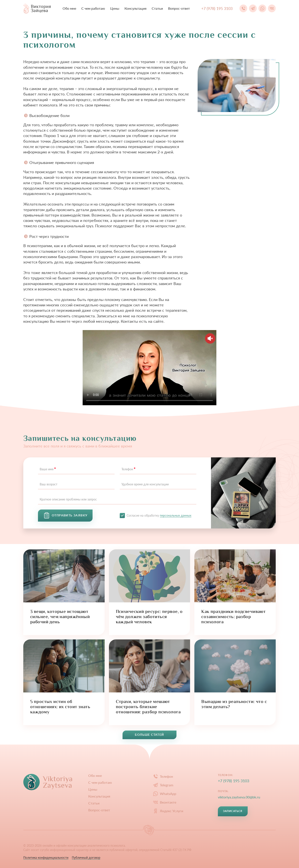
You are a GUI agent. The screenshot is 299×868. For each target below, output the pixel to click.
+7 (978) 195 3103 (234, 781)
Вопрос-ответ (179, 8)
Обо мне (69, 8)
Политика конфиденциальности (46, 858)
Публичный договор (86, 858)
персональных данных (176, 515)
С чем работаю (93, 8)
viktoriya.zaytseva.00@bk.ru (239, 797)
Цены (115, 8)
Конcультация (135, 8)
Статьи (157, 8)
